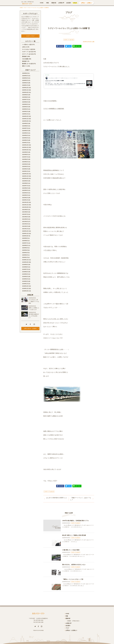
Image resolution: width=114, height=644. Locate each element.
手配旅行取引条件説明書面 (38, 630)
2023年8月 (25, 155)
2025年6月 (25, 102)
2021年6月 (25, 217)
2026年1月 (25, 85)
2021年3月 (25, 224)
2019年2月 (25, 281)
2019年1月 (25, 284)
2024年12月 (25, 116)
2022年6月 (25, 188)
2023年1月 (25, 171)
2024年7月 (25, 128)
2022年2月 (25, 198)
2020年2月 (25, 255)
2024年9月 (25, 123)
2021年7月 (25, 214)
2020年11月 (25, 234)
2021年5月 (25, 219)
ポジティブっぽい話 (27, 54)
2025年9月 (25, 95)
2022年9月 (25, 181)
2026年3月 (25, 80)
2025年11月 (25, 90)
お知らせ (25, 47)
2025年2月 (25, 112)
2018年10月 (25, 291)
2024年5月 (25, 133)
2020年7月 (25, 243)
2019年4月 (25, 277)
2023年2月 (25, 169)
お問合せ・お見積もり (87, 3)
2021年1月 (25, 229)
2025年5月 (25, 104)
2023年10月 (25, 150)
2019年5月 (25, 274)
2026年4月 (25, 78)
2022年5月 (25, 190)
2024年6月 (25, 131)
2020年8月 (25, 241)
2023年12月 (25, 145)
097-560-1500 (40, 620)
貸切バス (25, 66)
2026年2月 (25, 83)
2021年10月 (25, 207)
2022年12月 (25, 174)
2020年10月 (25, 236)
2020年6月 (25, 245)
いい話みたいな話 (27, 45)
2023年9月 (25, 152)
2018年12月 (25, 286)
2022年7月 (25, 186)
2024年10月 (25, 121)
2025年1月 (25, 114)
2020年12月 (25, 231)
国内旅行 (25, 56)
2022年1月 (25, 200)
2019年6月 (25, 272)
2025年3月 (25, 109)
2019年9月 (25, 265)
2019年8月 (25, 267)
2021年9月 (25, 210)
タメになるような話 (27, 49)
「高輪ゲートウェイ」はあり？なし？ (81, 499)
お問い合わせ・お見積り (30, 329)
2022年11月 (25, 176)
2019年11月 (25, 260)
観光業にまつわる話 (27, 64)
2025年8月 (25, 97)
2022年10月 (25, 178)
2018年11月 (25, 288)
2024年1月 (25, 143)
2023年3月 (25, 167)
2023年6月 (25, 159)
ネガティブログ (30, 36)
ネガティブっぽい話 (69, 40)
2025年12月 (25, 88)
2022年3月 (25, 195)
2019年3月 (25, 279)
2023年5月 (25, 162)
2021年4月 (25, 222)
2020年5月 (25, 248)
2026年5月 (25, 76)
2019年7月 (25, 269)
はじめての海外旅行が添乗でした (57, 498)
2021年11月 (25, 205)
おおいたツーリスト (55, 643)
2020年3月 (25, 253)
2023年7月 (25, 157)
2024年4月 (25, 135)
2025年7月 (25, 100)
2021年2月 (25, 226)
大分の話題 (25, 59)
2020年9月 (25, 238)
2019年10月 (25, 262)
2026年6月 (25, 73)
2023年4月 (25, 164)
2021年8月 (25, 212)
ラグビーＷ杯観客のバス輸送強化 (54, 109)
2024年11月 (25, 119)
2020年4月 (25, 250)
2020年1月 (25, 257)
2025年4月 (25, 107)
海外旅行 (25, 61)
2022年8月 (25, 183)
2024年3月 (25, 138)
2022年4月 (25, 193)
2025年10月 (25, 92)
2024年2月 (25, 140)
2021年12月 (25, 202)
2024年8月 (25, 126)
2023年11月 (25, 147)
